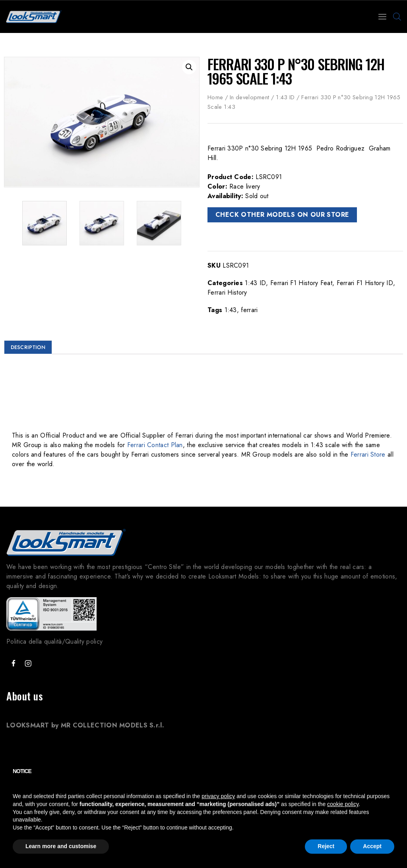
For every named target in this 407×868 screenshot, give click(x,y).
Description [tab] (28, 347)
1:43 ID (285, 97)
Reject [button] (326, 846)
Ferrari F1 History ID (365, 283)
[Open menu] (382, 17)
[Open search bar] (397, 17)
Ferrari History (227, 292)
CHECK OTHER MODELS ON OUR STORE (282, 215)
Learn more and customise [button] (61, 846)
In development (249, 97)
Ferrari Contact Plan (155, 445)
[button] (189, 67)
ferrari (249, 310)
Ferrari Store (368, 454)
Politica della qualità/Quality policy (54, 641)
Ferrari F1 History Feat (301, 283)
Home (215, 97)
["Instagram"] (28, 664)
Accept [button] (372, 846)
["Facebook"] (13, 664)
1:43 (231, 310)
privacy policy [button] (218, 796)
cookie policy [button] (343, 804)
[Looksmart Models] (34, 17)
